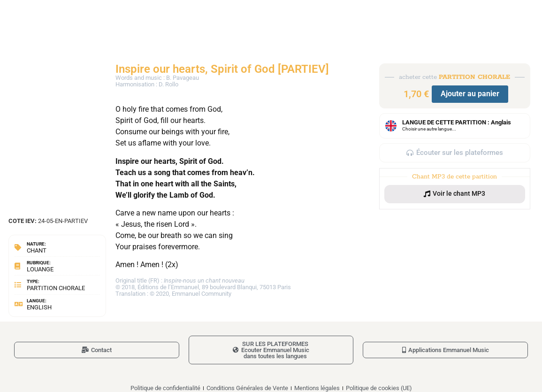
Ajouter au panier (470, 94)
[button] (455, 194)
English (39, 307)
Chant (37, 250)
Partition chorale (56, 288)
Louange (40, 269)
